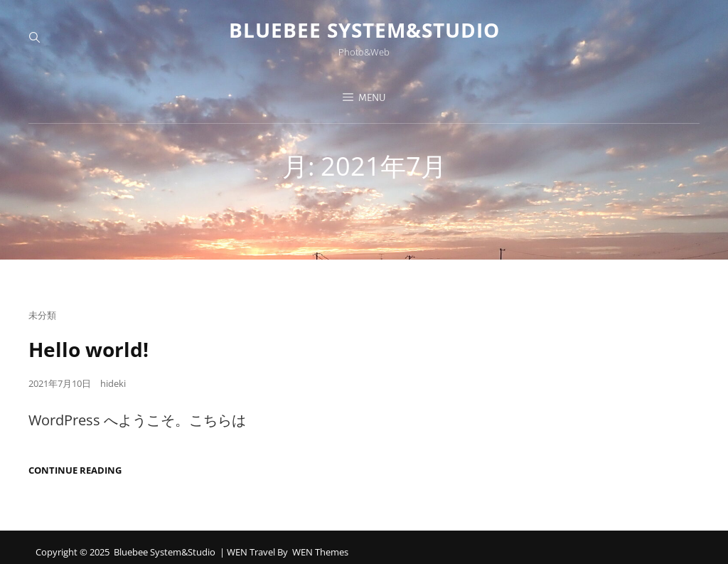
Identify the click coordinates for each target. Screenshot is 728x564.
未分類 (42, 315)
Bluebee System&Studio (364, 30)
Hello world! (89, 349)
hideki (113, 383)
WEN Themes (320, 552)
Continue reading (75, 470)
